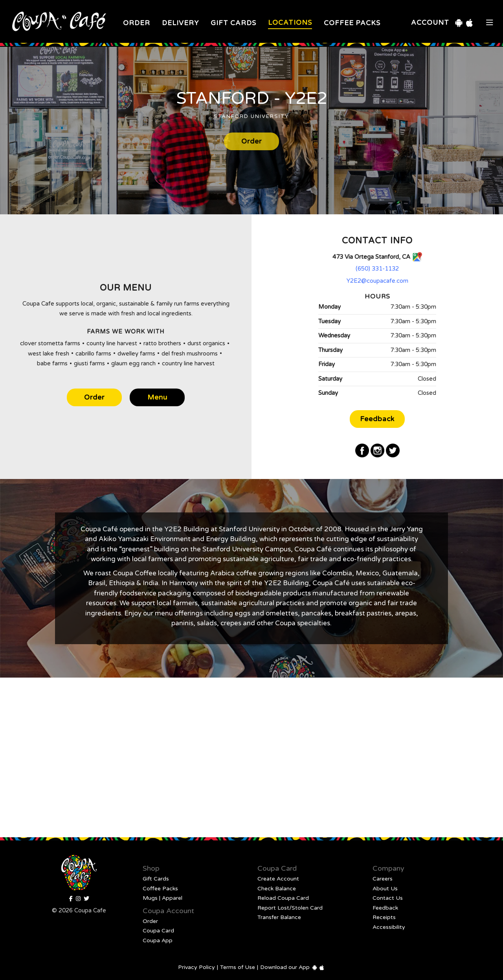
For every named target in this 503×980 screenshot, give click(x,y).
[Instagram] (377, 450)
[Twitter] (393, 450)
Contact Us (388, 898)
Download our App (285, 967)
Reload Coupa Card (283, 898)
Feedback (377, 419)
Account (430, 23)
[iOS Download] (469, 23)
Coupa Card (158, 931)
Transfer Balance (279, 917)
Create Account (278, 879)
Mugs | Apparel (162, 898)
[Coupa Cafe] (86, 899)
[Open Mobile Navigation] (490, 23)
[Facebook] (362, 450)
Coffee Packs (352, 23)
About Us (385, 889)
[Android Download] (459, 23)
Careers (383, 879)
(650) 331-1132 (377, 269)
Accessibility (389, 927)
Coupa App (158, 940)
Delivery (180, 23)
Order (137, 23)
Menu (157, 397)
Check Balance (277, 889)
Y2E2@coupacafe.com (377, 281)
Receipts (384, 917)
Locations (290, 23)
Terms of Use (238, 967)
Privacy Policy (196, 967)
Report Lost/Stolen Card (290, 908)
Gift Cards (233, 23)
